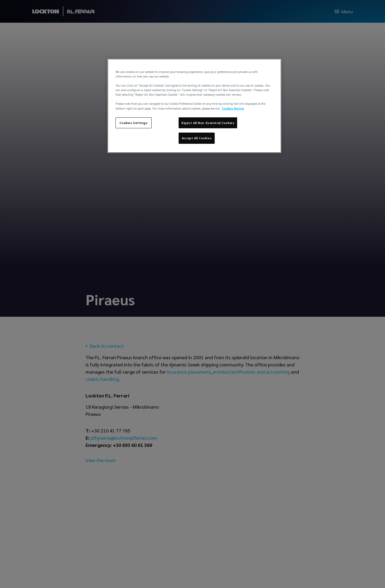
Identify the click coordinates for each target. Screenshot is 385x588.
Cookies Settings (133, 123)
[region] (194, 106)
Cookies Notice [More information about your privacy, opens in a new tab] (233, 108)
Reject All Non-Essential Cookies (208, 123)
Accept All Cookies (197, 138)
